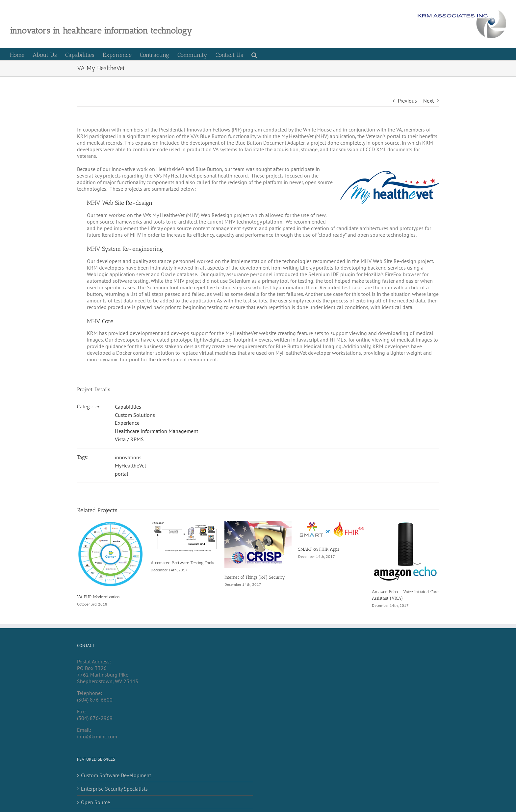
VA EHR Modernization (98, 597)
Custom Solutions (135, 415)
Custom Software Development (116, 775)
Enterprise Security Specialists (114, 789)
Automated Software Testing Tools (182, 563)
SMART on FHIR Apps (319, 549)
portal (122, 474)
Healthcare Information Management (156, 431)
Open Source (95, 802)
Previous (407, 101)
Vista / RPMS (129, 439)
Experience (127, 423)
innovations (128, 457)
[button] (254, 54)
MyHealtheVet (130, 466)
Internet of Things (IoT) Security (255, 577)
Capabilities (128, 407)
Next (428, 101)
